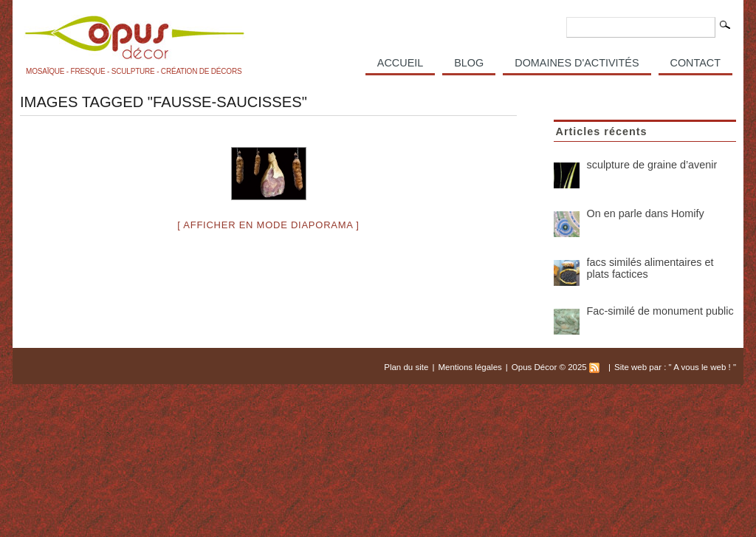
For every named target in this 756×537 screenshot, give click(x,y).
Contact (695, 63)
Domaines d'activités (577, 63)
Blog (469, 63)
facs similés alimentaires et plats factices (650, 268)
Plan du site (406, 367)
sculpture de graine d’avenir (652, 165)
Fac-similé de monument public (660, 311)
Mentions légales (470, 367)
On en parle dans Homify (646, 213)
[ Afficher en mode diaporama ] (268, 225)
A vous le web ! (703, 367)
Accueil (400, 63)
